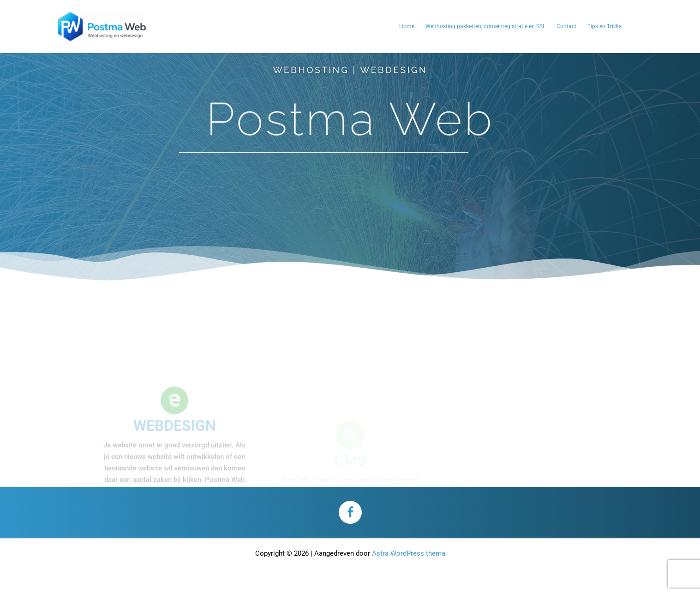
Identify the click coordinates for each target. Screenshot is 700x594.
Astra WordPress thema (409, 553)
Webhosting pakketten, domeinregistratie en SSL (485, 26)
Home (407, 26)
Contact (566, 26)
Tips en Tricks (604, 26)
